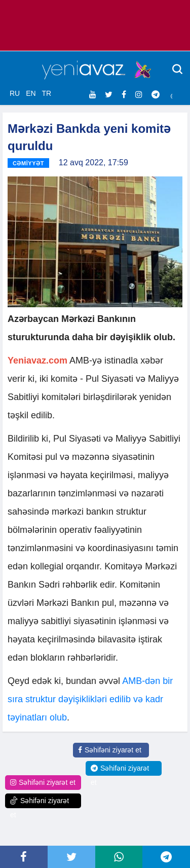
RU (15, 93)
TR (46, 93)
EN (31, 93)
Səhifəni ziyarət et (110, 750)
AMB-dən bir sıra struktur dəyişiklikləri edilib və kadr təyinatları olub (90, 699)
